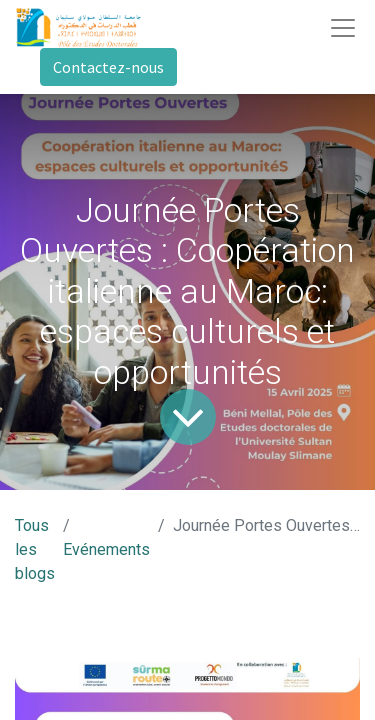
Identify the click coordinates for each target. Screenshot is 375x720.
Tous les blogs (35, 549)
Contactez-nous (108, 67)
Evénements (106, 549)
